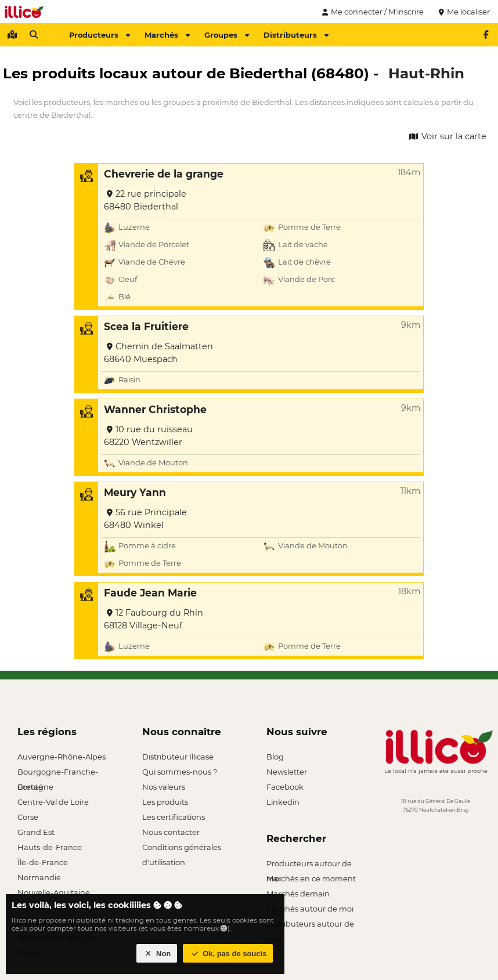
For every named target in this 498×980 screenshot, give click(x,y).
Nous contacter (171, 832)
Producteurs (100, 35)
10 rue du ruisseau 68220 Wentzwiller (148, 436)
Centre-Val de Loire (53, 802)
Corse (28, 817)
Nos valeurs (164, 787)
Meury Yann (135, 492)
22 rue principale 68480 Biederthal (145, 200)
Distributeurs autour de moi (310, 925)
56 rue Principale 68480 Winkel (145, 519)
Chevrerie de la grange (164, 174)
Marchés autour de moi (310, 909)
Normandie (39, 877)
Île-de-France (43, 862)
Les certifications (174, 817)
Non (157, 954)
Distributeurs (296, 35)
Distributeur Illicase (178, 757)
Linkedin (283, 802)
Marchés (167, 35)
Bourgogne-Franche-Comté (58, 773)
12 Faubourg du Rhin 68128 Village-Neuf (154, 619)
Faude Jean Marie (150, 593)
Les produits (165, 802)
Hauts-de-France (50, 847)
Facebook (285, 787)
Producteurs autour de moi (309, 865)
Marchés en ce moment (311, 878)
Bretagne (35, 787)
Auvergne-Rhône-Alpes (62, 757)
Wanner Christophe (155, 409)
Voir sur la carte (447, 136)
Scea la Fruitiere (146, 326)
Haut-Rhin (426, 73)
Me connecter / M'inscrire (371, 12)
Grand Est (36, 832)
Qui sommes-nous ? (180, 772)
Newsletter (287, 772)
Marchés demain (298, 894)
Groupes (227, 35)
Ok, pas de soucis (228, 954)
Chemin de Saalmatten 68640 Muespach (158, 353)
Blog (275, 757)
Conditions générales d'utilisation (182, 849)
